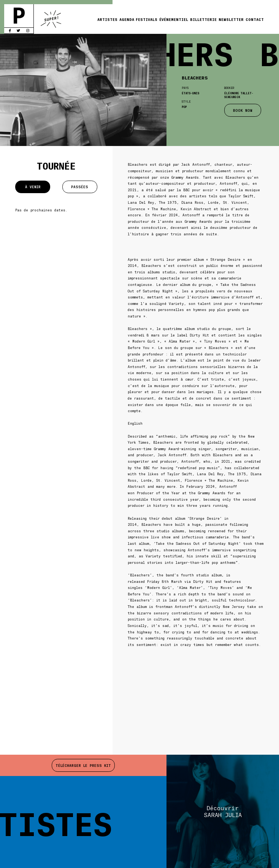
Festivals (147, 19)
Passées (80, 187)
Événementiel (174, 19)
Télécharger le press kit (83, 765)
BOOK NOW (243, 110)
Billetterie (203, 19)
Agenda (127, 19)
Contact (255, 19)
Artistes (107, 19)
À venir (33, 187)
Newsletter (231, 19)
